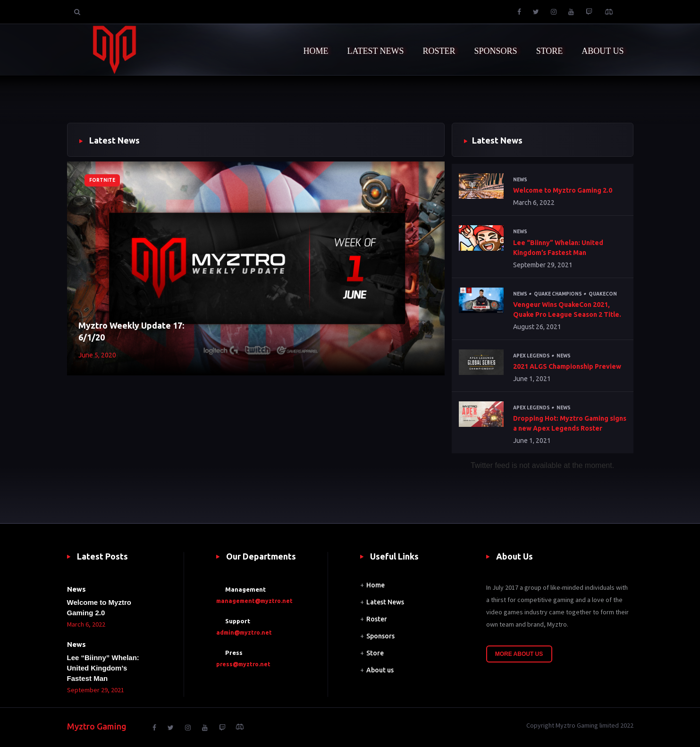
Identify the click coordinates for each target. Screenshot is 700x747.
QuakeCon (603, 294)
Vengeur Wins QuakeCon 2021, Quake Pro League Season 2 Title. (567, 310)
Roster (377, 619)
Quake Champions (558, 294)
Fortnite (102, 180)
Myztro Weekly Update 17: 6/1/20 (131, 331)
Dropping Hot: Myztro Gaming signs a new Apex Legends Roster (570, 423)
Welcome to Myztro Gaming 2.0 (563, 190)
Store (375, 653)
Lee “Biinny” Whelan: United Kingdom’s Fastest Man (558, 248)
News (520, 180)
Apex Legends (531, 356)
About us (380, 670)
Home (375, 585)
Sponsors (380, 636)
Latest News (385, 602)
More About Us (519, 654)
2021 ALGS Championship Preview (567, 366)
